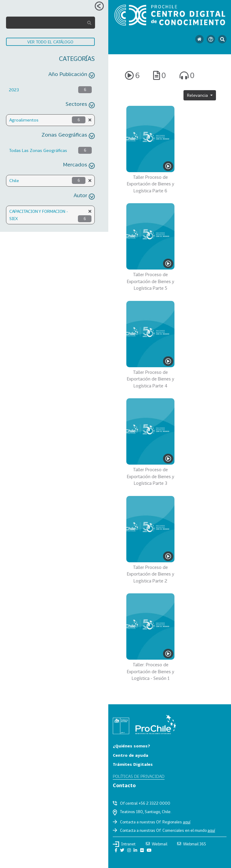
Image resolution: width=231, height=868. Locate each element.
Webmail (157, 844)
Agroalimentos (24, 120)
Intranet (124, 844)
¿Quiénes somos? (131, 746)
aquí (187, 822)
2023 (14, 90)
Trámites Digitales (133, 764)
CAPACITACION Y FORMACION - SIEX (39, 215)
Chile (14, 180)
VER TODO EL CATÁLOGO (50, 42)
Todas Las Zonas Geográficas (38, 150)
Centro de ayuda (131, 755)
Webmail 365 (192, 844)
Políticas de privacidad (139, 776)
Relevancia (198, 95)
